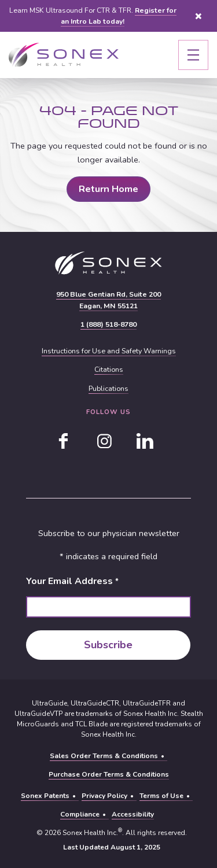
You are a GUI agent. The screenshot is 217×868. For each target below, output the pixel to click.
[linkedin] (145, 441)
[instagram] (104, 441)
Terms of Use (161, 796)
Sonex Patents (45, 796)
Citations (109, 370)
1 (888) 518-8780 (108, 324)
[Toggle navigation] (193, 55)
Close (198, 16)
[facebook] (64, 441)
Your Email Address (72, 581)
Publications (108, 389)
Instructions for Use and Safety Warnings (109, 351)
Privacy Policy (104, 796)
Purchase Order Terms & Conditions (109, 774)
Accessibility (133, 814)
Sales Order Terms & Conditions (104, 756)
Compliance (80, 814)
